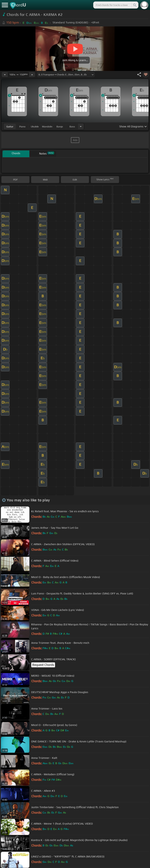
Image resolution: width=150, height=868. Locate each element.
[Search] (135, 5)
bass (72, 127)
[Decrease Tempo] (5, 75)
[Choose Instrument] (81, 126)
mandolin (47, 127)
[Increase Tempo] (32, 75)
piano (22, 127)
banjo (60, 127)
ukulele (35, 127)
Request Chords (43, 665)
